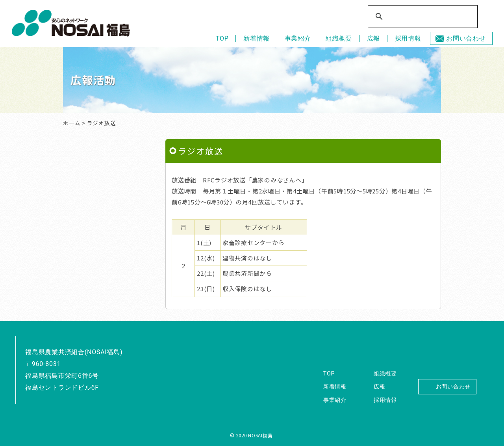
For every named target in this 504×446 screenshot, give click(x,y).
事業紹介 (298, 38)
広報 (374, 38)
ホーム (72, 123)
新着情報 (257, 38)
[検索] (418, 17)
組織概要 (339, 38)
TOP (222, 38)
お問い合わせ (466, 38)
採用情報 (408, 38)
